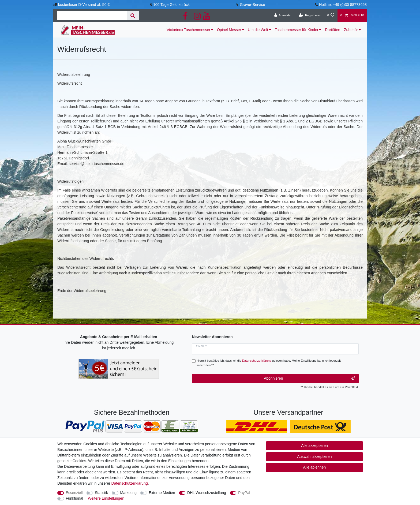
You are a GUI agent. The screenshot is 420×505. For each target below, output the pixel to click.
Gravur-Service (252, 5)
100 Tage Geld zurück (171, 5)
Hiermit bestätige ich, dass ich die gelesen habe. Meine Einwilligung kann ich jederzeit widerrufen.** (269, 363)
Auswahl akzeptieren (314, 457)
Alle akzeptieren (314, 446)
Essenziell (74, 493)
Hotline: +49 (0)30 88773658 (343, 5)
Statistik (101, 493)
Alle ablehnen (315, 467)
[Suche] (133, 15)
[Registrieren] (310, 16)
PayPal (244, 493)
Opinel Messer (229, 30)
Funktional (75, 498)
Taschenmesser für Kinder (297, 30)
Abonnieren (309, 379)
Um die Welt (258, 30)
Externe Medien (162, 493)
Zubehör (351, 30)
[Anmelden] (283, 16)
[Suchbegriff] (92, 15)
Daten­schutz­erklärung (130, 483)
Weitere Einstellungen (106, 498)
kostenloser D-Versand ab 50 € (84, 5)
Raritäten (333, 30)
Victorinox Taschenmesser (188, 30)
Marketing (128, 493)
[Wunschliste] (331, 16)
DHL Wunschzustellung (207, 493)
